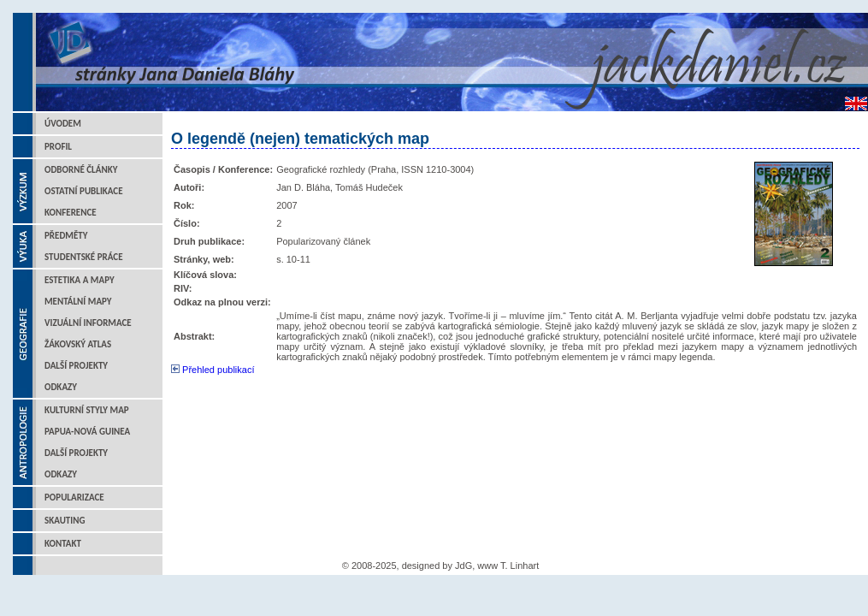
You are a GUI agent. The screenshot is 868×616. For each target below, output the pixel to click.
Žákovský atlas (78, 344)
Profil (58, 147)
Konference (71, 213)
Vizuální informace (88, 323)
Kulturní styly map (87, 410)
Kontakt (63, 544)
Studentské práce (84, 257)
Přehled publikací (213, 370)
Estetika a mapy (80, 280)
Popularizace (74, 498)
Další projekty (76, 366)
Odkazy (61, 387)
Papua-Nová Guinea (87, 432)
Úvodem (63, 124)
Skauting (65, 521)
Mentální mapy (78, 302)
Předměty (66, 236)
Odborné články (81, 170)
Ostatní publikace (84, 191)
